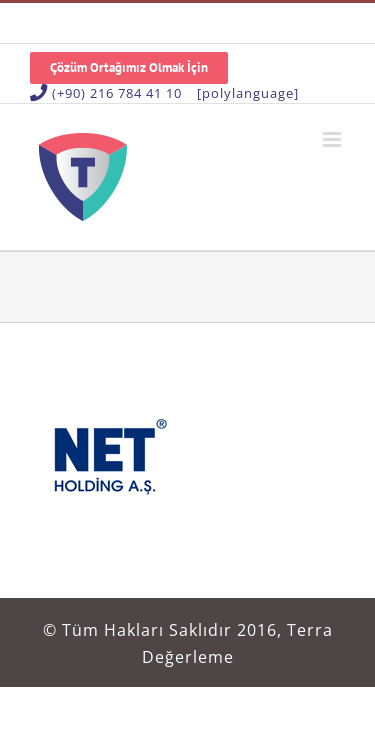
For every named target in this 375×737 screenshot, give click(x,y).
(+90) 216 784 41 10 (117, 93)
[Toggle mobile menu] (334, 139)
